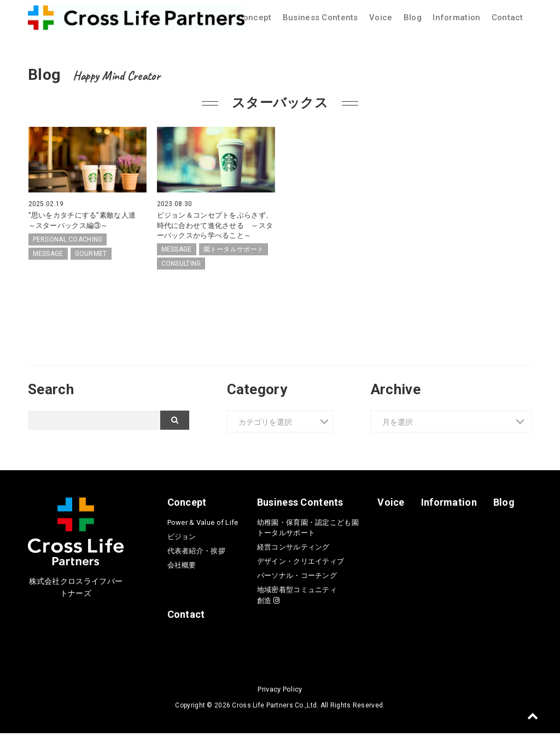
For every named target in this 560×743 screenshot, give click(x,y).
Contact (507, 17)
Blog (413, 17)
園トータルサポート (234, 259)
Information (456, 17)
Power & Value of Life (203, 532)
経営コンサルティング (293, 557)
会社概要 (182, 575)
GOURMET (91, 254)
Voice (381, 17)
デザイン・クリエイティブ (301, 571)
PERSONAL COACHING (68, 239)
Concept (255, 17)
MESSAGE (48, 254)
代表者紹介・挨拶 (196, 561)
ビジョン (182, 546)
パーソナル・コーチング (297, 585)
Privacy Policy (280, 699)
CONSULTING (181, 273)
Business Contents (320, 17)
